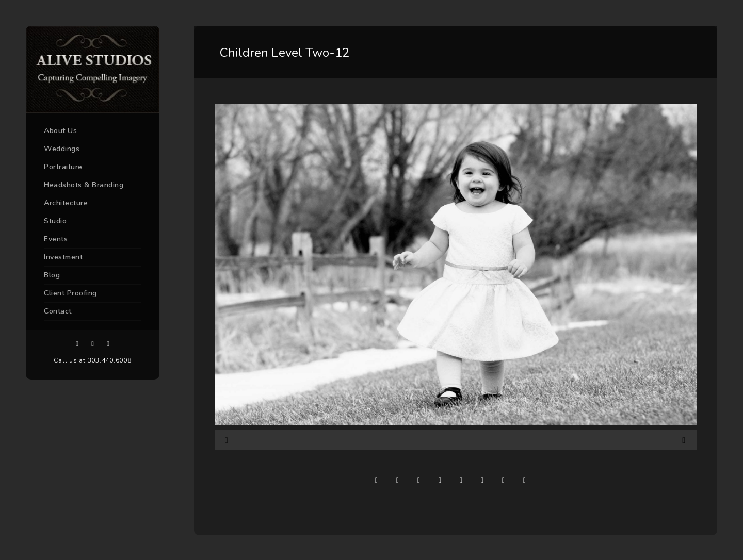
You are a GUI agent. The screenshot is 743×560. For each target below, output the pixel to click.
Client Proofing (70, 293)
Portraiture (63, 167)
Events (56, 239)
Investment (63, 257)
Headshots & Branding (84, 185)
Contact (58, 311)
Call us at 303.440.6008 (92, 360)
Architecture (66, 203)
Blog (52, 275)
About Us (60, 131)
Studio (55, 221)
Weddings (62, 149)
